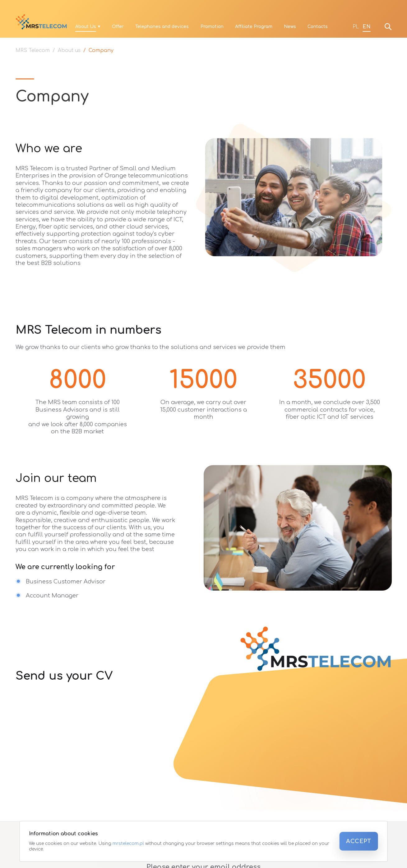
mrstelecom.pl (129, 844)
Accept (358, 841)
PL (356, 27)
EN (367, 27)
